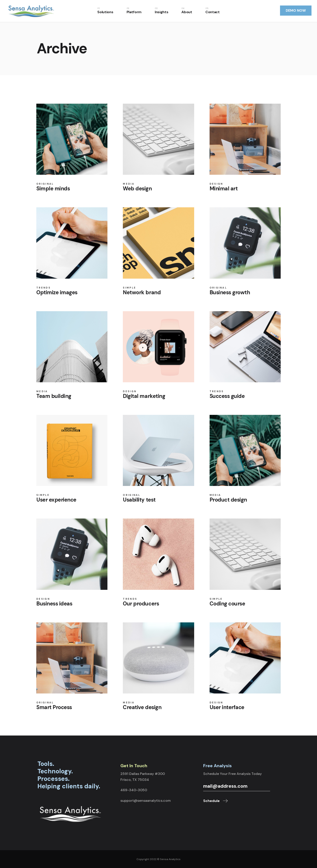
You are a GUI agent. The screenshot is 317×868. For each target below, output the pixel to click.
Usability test (139, 500)
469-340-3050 (134, 790)
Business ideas (54, 604)
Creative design (142, 707)
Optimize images (57, 292)
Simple (129, 288)
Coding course (227, 604)
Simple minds (53, 188)
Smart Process (54, 707)
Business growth (230, 292)
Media (129, 184)
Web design (137, 188)
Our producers (141, 604)
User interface (227, 707)
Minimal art (224, 188)
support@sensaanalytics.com (146, 801)
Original (45, 184)
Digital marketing (144, 396)
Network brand (142, 292)
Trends (43, 288)
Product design (228, 500)
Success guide (227, 396)
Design (216, 184)
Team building (54, 396)
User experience (56, 500)
